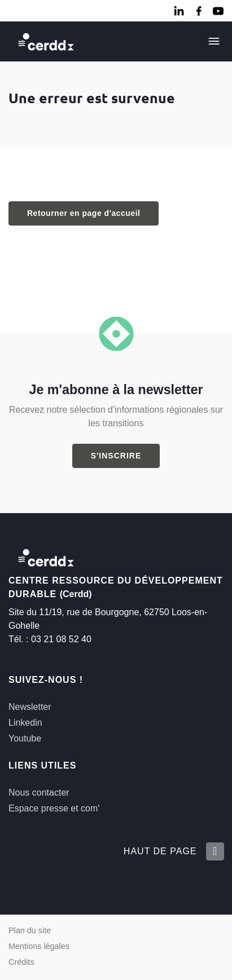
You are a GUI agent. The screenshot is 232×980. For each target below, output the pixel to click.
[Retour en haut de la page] (215, 851)
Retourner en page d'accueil (84, 213)
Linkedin (25, 723)
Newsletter (30, 707)
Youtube (25, 738)
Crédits (21, 962)
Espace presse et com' (54, 808)
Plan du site (30, 930)
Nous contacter (39, 793)
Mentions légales (39, 946)
